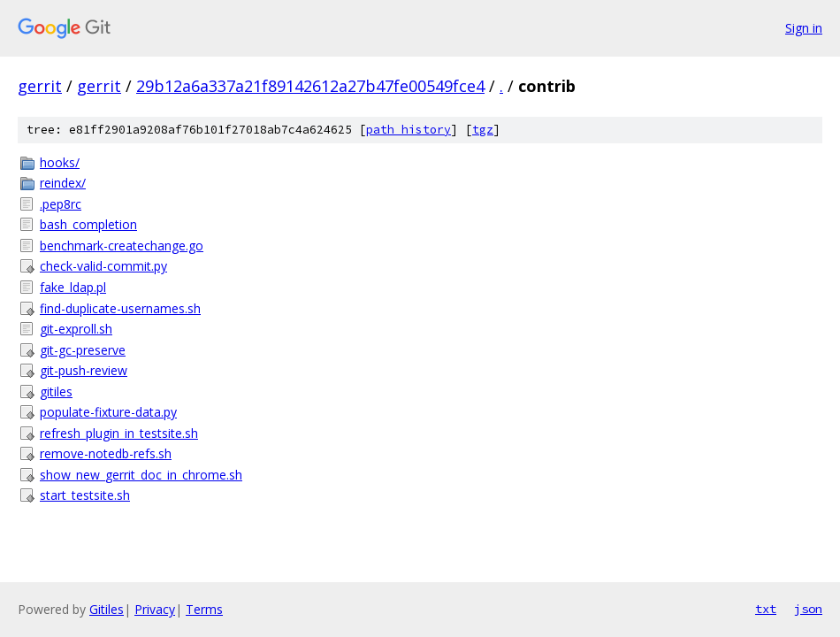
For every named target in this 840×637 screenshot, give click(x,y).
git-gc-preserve (83, 350)
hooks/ (60, 162)
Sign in (804, 28)
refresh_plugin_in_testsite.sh (119, 433)
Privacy (155, 609)
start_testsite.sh (85, 495)
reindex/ (63, 183)
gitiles (56, 391)
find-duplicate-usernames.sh (120, 308)
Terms (204, 609)
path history (409, 130)
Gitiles (107, 609)
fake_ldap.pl (73, 287)
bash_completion (88, 224)
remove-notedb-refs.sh (106, 453)
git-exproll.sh (76, 329)
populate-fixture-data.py (108, 412)
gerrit (40, 86)
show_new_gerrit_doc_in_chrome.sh (141, 475)
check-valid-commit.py (103, 266)
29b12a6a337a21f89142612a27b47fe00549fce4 (310, 86)
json (808, 609)
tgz (483, 130)
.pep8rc (61, 204)
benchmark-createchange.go (122, 246)
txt (766, 609)
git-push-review (84, 370)
